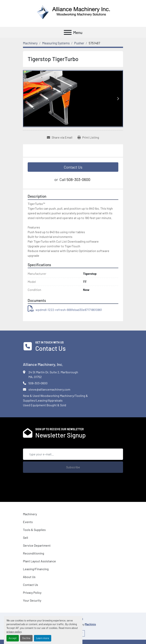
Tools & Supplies (34, 530)
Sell (26, 538)
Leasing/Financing (36, 569)
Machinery (30, 514)
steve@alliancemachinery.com (49, 389)
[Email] (73, 454)
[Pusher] (79, 43)
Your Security (32, 600)
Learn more (43, 638)
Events (28, 522)
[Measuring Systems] (56, 43)
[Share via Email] (60, 137)
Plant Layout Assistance (39, 561)
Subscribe (73, 467)
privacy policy (14, 632)
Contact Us (73, 167)
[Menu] (68, 32)
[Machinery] (30, 43)
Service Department (37, 545)
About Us (29, 577)
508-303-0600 (78, 179)
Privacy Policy (32, 592)
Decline (26, 638)
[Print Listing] (88, 137)
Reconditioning (34, 553)
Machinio (90, 624)
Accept (13, 638)
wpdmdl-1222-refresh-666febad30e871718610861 (65, 310)
